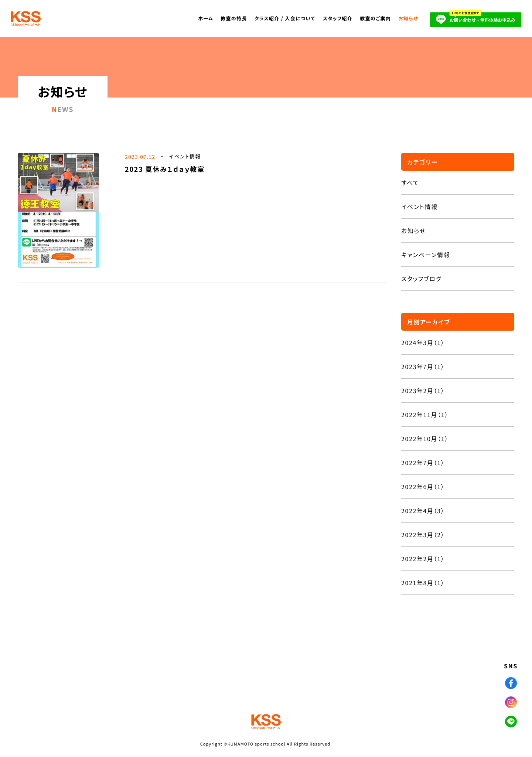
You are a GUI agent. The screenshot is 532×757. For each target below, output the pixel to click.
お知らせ (408, 18)
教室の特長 (234, 18)
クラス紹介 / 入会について (285, 18)
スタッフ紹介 (338, 18)
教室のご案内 (375, 18)
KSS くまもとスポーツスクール (29, 18)
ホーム (206, 18)
